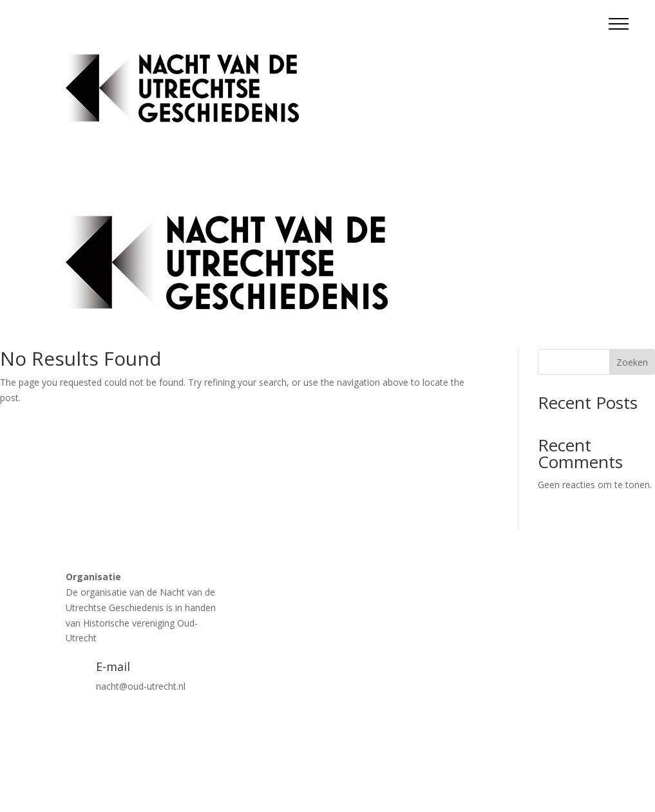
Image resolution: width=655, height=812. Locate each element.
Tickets (494, 63)
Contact (513, 112)
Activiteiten (393, 63)
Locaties (447, 63)
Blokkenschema (556, 63)
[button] (619, 24)
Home (343, 63)
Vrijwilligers (566, 112)
